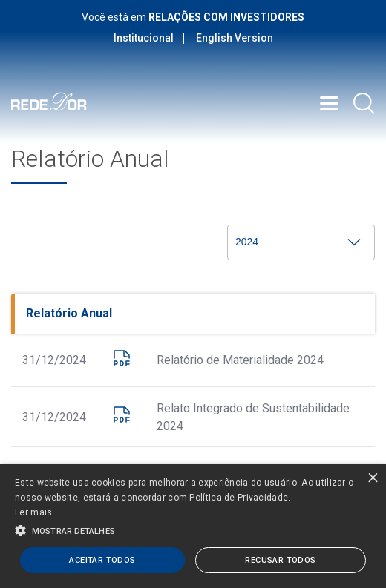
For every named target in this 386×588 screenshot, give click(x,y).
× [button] (373, 477)
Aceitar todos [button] (102, 560)
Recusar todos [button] (280, 560)
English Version (235, 38)
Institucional (144, 38)
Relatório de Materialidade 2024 (240, 360)
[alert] (193, 526)
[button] (193, 529)
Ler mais (33, 512)
